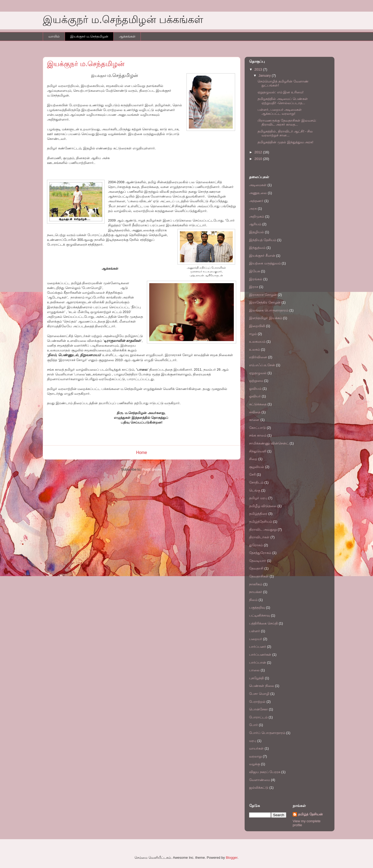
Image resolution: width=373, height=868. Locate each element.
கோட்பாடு (257, 428)
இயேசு (255, 271)
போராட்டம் (258, 717)
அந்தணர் (256, 201)
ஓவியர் (255, 396)
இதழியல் (257, 232)
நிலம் (253, 600)
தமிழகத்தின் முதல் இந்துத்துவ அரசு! (285, 142)
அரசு (253, 208)
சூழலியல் (257, 467)
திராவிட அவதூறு (263, 529)
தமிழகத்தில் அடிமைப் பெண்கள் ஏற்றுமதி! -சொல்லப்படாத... (283, 101)
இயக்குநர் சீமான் (262, 256)
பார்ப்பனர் (258, 647)
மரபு (253, 741)
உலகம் (255, 349)
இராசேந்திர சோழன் (265, 302)
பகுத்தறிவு (257, 607)
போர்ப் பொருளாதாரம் (267, 733)
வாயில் (54, 36)
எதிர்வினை (258, 357)
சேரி (252, 474)
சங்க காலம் (258, 435)
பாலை (254, 670)
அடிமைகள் (258, 185)
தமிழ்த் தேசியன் (310, 814)
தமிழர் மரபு (258, 498)
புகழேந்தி (257, 678)
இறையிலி (257, 326)
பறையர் (256, 639)
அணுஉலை (258, 193)
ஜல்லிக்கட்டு (259, 787)
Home (142, 453)
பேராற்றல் (257, 702)
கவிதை (255, 412)
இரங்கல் (256, 279)
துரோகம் (256, 545)
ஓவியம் (255, 389)
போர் (253, 725)
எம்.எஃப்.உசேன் (262, 365)
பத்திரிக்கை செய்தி (264, 623)
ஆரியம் (255, 224)
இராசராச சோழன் (263, 295)
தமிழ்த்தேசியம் (261, 522)
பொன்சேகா (258, 709)
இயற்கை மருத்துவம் (265, 263)
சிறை (253, 459)
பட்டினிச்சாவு (260, 615)
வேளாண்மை (260, 780)
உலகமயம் (257, 341)
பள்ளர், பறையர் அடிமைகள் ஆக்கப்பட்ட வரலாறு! (280, 112)
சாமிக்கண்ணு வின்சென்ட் (269, 443)
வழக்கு (255, 764)
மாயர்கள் (256, 748)
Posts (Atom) (152, 469)
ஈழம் (253, 334)
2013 (259, 69)
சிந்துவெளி (258, 451)
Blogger (232, 858)
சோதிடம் (256, 482)
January (265, 75)
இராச (254, 287)
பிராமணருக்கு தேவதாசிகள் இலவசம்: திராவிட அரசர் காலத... (287, 123)
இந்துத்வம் (257, 248)
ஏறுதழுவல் (258, 373)
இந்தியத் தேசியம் (263, 240)
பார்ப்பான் (258, 662)
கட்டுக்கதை (258, 404)
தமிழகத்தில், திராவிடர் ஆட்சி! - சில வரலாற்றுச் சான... (285, 133)
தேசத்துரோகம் (260, 553)
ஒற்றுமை (256, 381)
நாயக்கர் (256, 592)
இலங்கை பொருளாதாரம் (269, 310)
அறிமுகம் (257, 216)
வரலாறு (255, 756)
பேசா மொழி (259, 694)
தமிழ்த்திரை (258, 514)
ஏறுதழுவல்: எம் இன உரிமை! (280, 92)
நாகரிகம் (256, 584)
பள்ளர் (255, 631)
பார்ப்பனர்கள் (260, 655)
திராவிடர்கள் (259, 537)
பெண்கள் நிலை (262, 686)
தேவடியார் (258, 561)
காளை (254, 420)
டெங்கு (255, 490)
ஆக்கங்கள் (127, 36)
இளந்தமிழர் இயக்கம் (266, 318)
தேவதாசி (256, 568)
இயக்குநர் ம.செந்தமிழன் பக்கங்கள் (123, 20)
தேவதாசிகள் (259, 576)
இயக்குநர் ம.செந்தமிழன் (89, 36)
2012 (259, 152)
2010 (259, 159)
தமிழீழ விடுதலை (263, 506)
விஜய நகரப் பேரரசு (265, 772)
